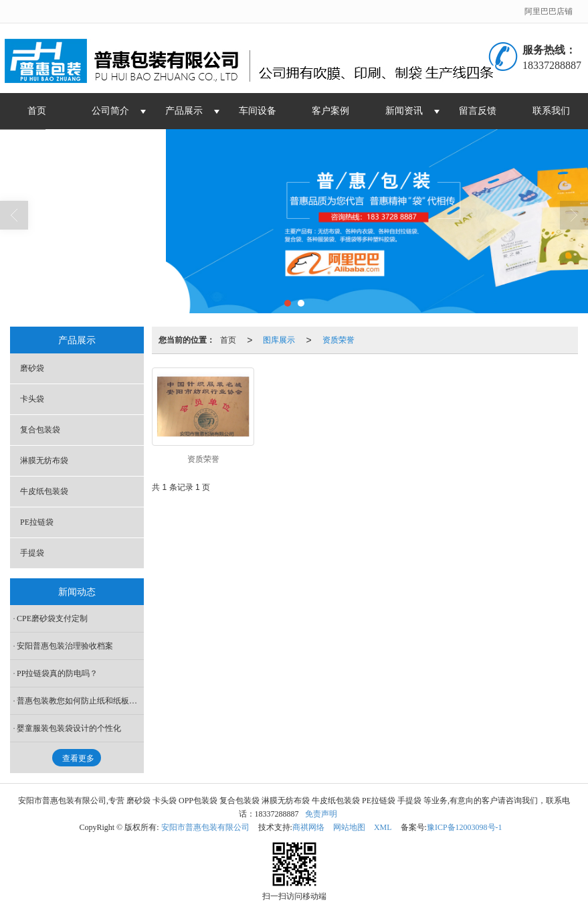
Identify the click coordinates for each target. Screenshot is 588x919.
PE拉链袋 (37, 522)
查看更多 (78, 758)
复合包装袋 (40, 430)
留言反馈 (478, 111)
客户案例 (330, 111)
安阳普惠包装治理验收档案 (65, 646)
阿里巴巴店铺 (549, 11)
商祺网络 (308, 827)
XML (383, 827)
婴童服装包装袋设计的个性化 (69, 728)
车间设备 (258, 111)
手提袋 (32, 553)
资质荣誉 (338, 340)
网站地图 (349, 827)
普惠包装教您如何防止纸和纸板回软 (80, 701)
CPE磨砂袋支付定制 (52, 618)
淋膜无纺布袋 (44, 461)
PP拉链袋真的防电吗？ (57, 673)
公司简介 (110, 111)
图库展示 (279, 340)
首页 (37, 111)
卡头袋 (32, 399)
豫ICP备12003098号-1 (465, 827)
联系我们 (551, 111)
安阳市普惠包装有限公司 (205, 827)
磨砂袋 (32, 368)
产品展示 (184, 111)
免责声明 (321, 814)
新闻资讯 (404, 111)
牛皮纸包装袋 (44, 491)
